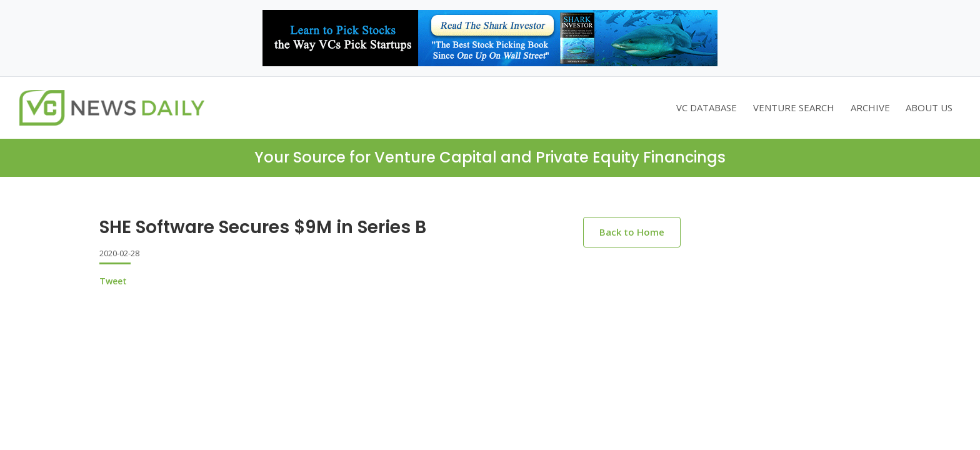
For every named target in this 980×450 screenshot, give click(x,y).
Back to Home (632, 232)
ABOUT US (929, 107)
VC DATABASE (707, 107)
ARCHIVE (870, 107)
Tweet (113, 281)
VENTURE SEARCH (794, 107)
